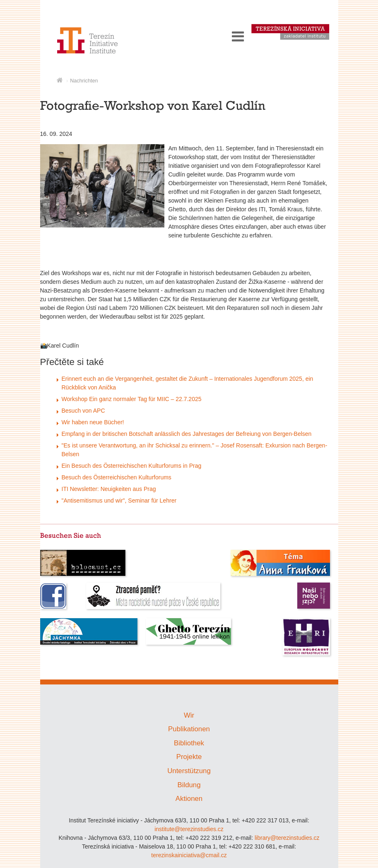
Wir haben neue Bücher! (93, 422)
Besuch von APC (83, 411)
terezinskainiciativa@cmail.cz (189, 855)
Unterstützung (189, 771)
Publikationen (189, 729)
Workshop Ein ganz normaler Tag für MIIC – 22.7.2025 (132, 399)
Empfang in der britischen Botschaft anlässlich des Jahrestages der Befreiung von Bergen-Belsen (187, 434)
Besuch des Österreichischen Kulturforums (117, 477)
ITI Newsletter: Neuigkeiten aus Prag (109, 489)
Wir (189, 715)
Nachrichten (84, 81)
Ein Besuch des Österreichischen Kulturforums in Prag (132, 466)
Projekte (189, 757)
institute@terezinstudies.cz (189, 829)
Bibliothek (189, 743)
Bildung (189, 785)
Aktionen (189, 799)
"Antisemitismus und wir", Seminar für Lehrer (119, 500)
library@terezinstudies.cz (287, 838)
